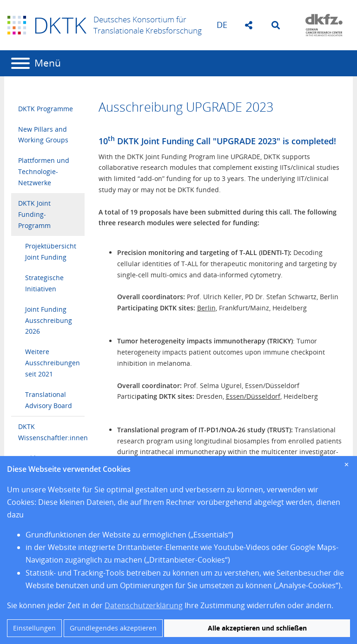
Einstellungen (34, 628)
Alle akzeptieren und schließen (257, 628)
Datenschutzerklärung (144, 605)
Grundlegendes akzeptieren (113, 628)
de (222, 25)
